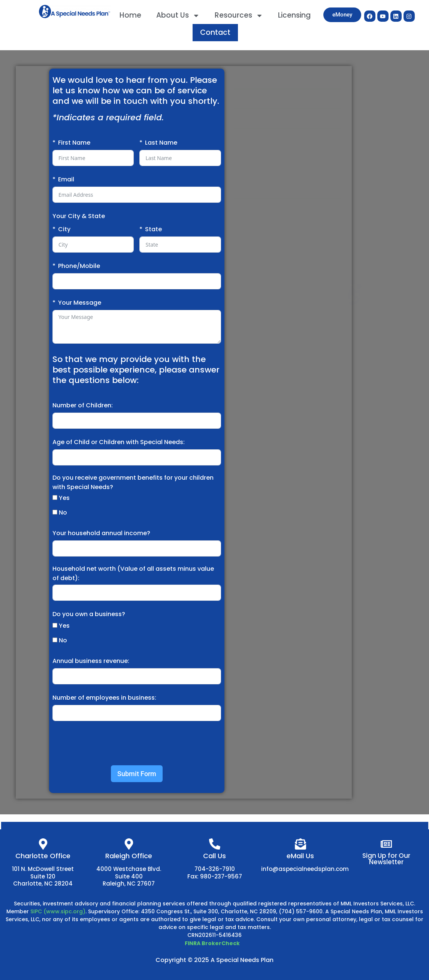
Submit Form (137, 774)
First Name (74, 143)
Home (130, 15)
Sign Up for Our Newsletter (386, 859)
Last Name (161, 143)
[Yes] (55, 497)
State (153, 229)
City (64, 229)
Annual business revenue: (91, 661)
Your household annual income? (101, 533)
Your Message (80, 303)
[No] (55, 512)
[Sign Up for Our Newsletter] (386, 844)
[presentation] (109, 743)
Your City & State (79, 216)
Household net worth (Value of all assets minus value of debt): (133, 573)
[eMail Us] (300, 844)
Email (66, 179)
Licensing (294, 15)
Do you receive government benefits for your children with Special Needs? (133, 482)
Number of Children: (83, 405)
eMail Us (300, 856)
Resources (239, 16)
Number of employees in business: (104, 698)
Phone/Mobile (79, 266)
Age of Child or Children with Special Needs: (119, 442)
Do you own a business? (89, 614)
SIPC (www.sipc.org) (58, 911)
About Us (178, 16)
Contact (215, 32)
